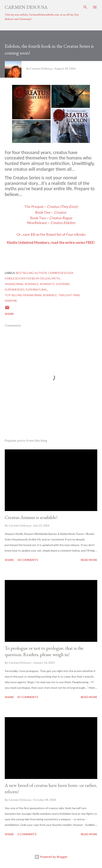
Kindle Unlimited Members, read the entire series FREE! (51, 242)
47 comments (28, 697)
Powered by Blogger (51, 857)
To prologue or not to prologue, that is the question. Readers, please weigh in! (44, 651)
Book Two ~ (46, 218)
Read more (89, 560)
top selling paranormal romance (31, 295)
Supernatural (36, 289)
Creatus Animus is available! (31, 517)
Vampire (11, 301)
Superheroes (15, 289)
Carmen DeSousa (26, 7)
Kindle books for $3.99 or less (28, 278)
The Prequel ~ (51, 207)
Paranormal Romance (22, 284)
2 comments (27, 834)
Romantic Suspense (55, 284)
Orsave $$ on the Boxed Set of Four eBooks (51, 234)
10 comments (28, 560)
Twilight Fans (69, 295)
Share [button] (9, 314)
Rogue (67, 218)
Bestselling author (31, 273)
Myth (56, 278)
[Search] (85, 7)
